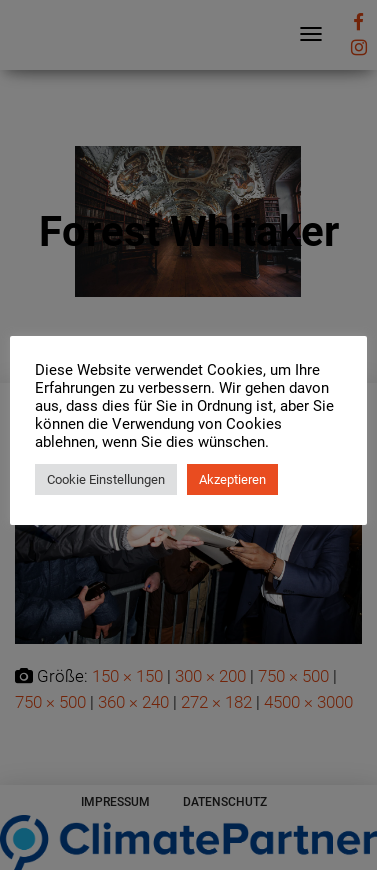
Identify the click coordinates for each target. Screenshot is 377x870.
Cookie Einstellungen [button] (106, 479)
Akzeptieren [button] (232, 479)
